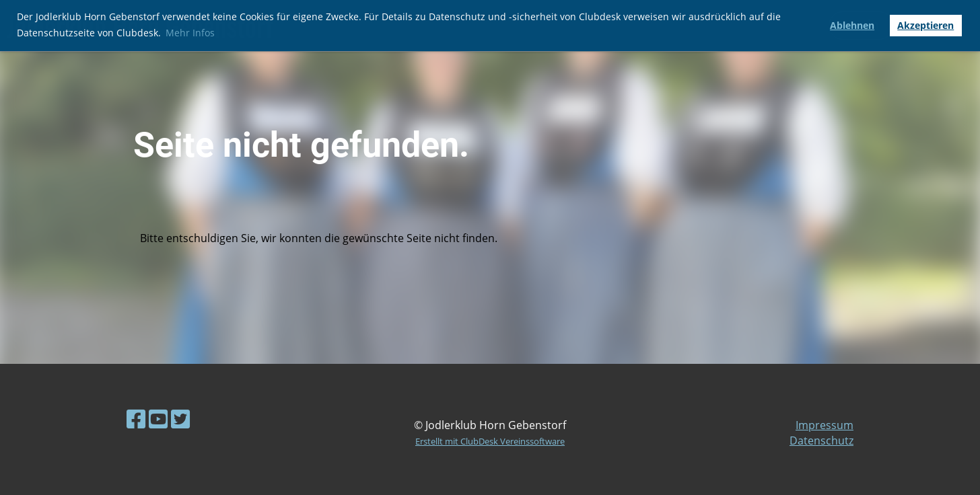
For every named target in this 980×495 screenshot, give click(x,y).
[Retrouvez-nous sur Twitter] (180, 419)
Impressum (825, 425)
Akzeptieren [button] (925, 25)
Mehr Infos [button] (190, 33)
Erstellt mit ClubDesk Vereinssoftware (490, 441)
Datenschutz (821, 441)
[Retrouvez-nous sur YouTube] (158, 419)
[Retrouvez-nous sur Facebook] (136, 419)
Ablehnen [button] (852, 25)
